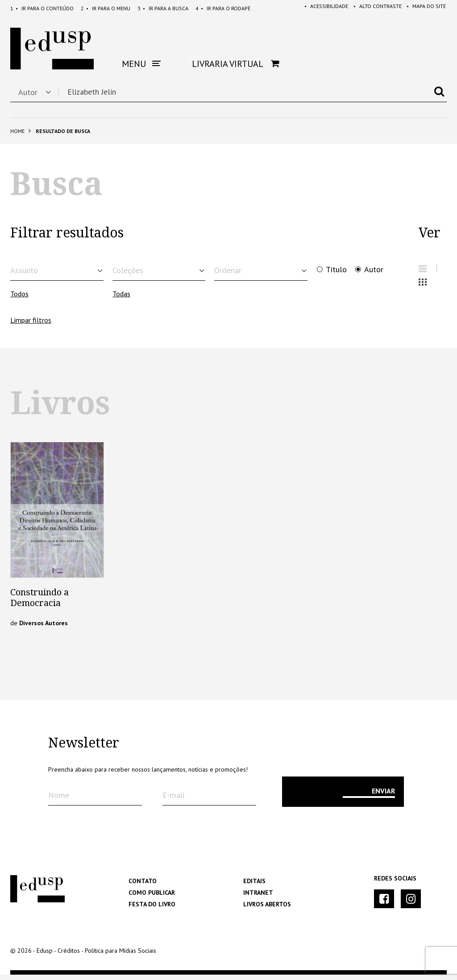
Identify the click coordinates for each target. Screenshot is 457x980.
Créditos (69, 956)
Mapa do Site (424, 8)
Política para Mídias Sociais (120, 956)
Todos (19, 299)
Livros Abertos (267, 909)
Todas (121, 299)
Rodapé (223, 8)
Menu (106, 8)
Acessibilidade (320, 8)
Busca (163, 8)
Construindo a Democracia (39, 603)
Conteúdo (42, 8)
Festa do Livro (152, 909)
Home (17, 131)
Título (336, 270)
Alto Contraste (374, 8)
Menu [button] (141, 64)
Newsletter (84, 748)
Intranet (258, 898)
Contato (143, 886)
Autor (374, 270)
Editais (254, 886)
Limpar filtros (31, 325)
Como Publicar (152, 898)
